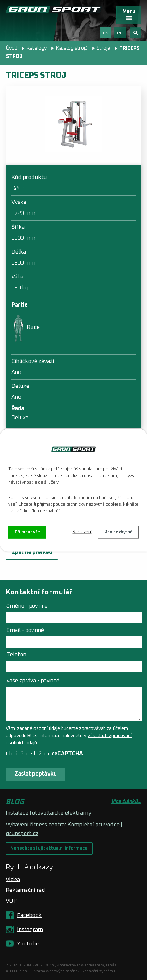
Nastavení (82, 532)
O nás (111, 965)
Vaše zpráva (33, 681)
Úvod (12, 48)
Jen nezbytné (119, 532)
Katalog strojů (72, 48)
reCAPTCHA (68, 754)
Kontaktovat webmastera (80, 965)
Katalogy (37, 48)
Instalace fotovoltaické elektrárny (48, 813)
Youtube (28, 944)
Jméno (27, 606)
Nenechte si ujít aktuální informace (49, 848)
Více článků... (126, 802)
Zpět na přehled (32, 552)
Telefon (16, 655)
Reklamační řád (25, 890)
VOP (11, 901)
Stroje (103, 48)
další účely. (49, 482)
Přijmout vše (27, 532)
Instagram (30, 930)
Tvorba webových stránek (56, 971)
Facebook (29, 915)
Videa (13, 880)
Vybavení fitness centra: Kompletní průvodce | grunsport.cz (64, 829)
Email (25, 630)
